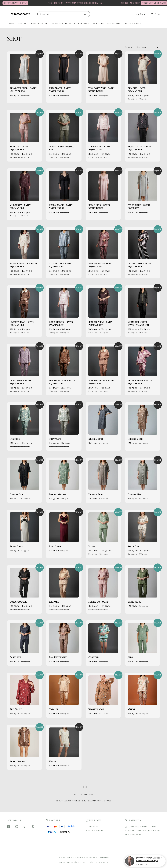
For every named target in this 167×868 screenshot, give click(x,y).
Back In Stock (82, 24)
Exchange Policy (101, 862)
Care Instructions (61, 24)
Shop (20, 24)
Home (11, 24)
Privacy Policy (84, 862)
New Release (114, 24)
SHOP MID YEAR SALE (26, 3)
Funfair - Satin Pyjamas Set (148, 860)
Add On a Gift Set (38, 24)
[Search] (85, 14)
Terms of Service (66, 862)
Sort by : (129, 47)
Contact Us (92, 827)
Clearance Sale (132, 24)
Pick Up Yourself (95, 831)
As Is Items (98, 24)
